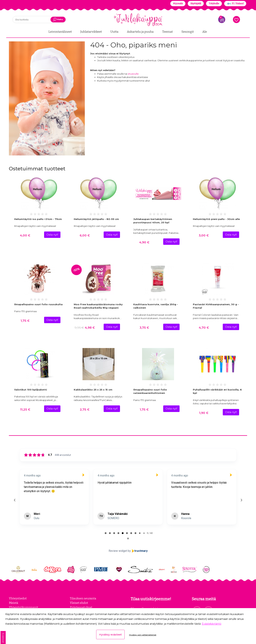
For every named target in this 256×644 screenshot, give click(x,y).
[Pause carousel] (128, 538)
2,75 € (85, 409)
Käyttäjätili (196, 3)
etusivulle (133, 73)
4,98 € (85, 327)
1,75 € (25, 320)
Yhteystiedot (18, 598)
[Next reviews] (241, 500)
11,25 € (25, 409)
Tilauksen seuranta (83, 598)
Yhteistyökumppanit (23, 607)
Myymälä (178, 3)
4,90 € (144, 242)
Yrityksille (214, 3)
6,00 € (85, 235)
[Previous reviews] (15, 500)
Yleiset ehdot (79, 602)
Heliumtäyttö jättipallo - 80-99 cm (96, 219)
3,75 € (144, 327)
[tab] (106, 533)
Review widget (118, 550)
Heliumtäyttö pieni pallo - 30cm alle (216, 219)
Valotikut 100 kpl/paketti (31, 389)
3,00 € (204, 235)
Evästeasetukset (81, 607)
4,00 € (25, 235)
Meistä (14, 602)
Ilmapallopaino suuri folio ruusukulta (38, 304)
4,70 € (204, 327)
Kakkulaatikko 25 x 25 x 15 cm (93, 389)
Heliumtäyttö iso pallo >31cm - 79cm (38, 219)
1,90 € (204, 413)
